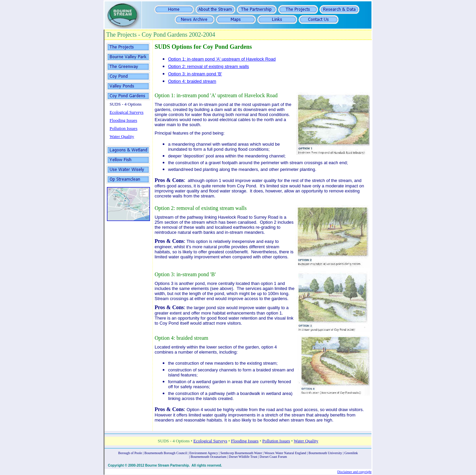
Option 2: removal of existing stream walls (209, 66)
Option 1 (164, 95)
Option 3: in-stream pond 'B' (195, 74)
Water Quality (122, 136)
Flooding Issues (123, 120)
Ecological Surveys (127, 112)
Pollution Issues (124, 128)
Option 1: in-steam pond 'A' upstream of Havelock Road (222, 59)
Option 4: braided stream (192, 81)
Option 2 (164, 208)
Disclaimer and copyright (354, 472)
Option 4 (164, 338)
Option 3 (164, 274)
